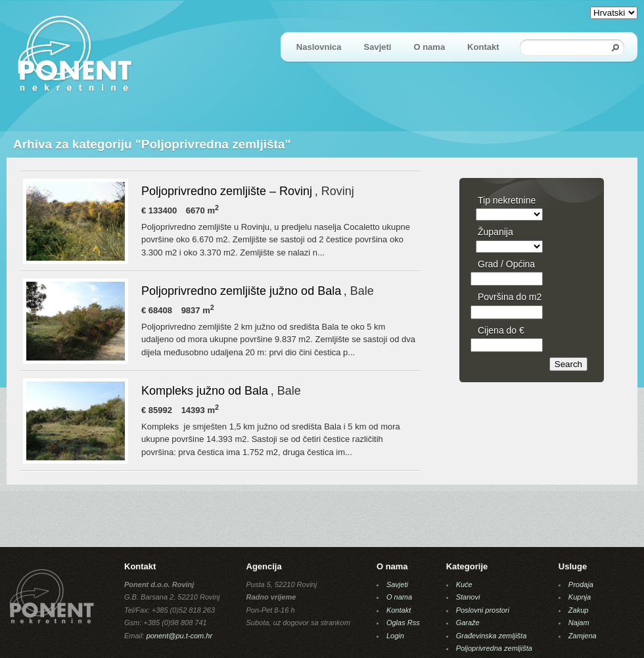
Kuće (464, 584)
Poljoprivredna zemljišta (494, 648)
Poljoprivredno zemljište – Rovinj (227, 191)
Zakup (579, 610)
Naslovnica (319, 47)
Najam (579, 623)
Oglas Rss (403, 623)
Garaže (468, 623)
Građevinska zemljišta (492, 636)
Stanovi (468, 597)
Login (395, 636)
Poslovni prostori (483, 610)
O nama (429, 47)
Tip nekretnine (507, 200)
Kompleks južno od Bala (205, 391)
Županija (495, 232)
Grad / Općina (506, 264)
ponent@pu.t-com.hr (179, 636)
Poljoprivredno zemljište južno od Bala (241, 291)
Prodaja (581, 584)
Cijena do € (501, 330)
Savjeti (378, 47)
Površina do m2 (510, 297)
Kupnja (580, 597)
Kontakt (483, 47)
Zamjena (583, 636)
